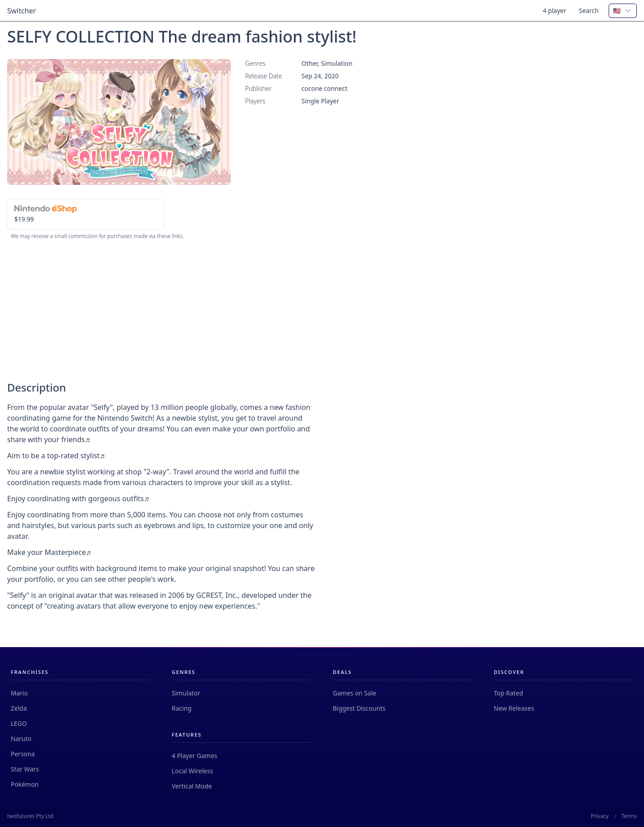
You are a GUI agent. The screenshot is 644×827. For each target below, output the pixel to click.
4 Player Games (195, 756)
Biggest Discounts (359, 708)
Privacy (600, 816)
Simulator (186, 693)
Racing (182, 708)
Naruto (21, 739)
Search (589, 11)
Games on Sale (354, 693)
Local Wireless (193, 771)
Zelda (19, 708)
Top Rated (508, 693)
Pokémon (25, 784)
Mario (19, 693)
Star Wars (25, 769)
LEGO (19, 723)
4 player (555, 11)
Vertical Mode (192, 786)
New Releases (514, 708)
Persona (23, 754)
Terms (629, 816)
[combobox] (623, 11)
